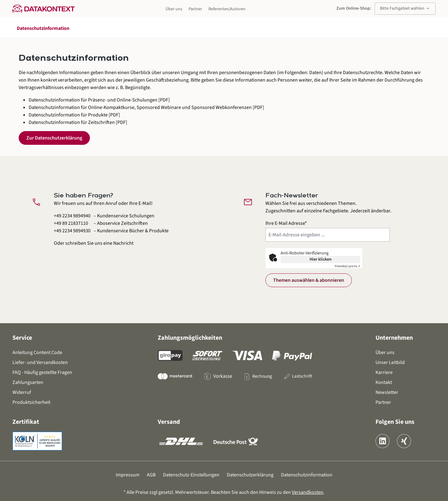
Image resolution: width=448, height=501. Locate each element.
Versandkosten (308, 492)
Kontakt (384, 382)
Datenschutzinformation (307, 475)
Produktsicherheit (31, 402)
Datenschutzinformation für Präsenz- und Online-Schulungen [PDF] (99, 100)
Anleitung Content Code (37, 352)
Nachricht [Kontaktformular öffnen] (123, 243)
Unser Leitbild (390, 362)
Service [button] (22, 338)
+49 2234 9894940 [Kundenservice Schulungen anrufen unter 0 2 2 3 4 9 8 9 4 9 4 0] (72, 216)
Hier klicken (321, 259)
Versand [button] (169, 422)
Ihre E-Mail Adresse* (286, 223)
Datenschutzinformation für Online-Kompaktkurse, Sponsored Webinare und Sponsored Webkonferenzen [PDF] (146, 107)
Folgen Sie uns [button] (395, 422)
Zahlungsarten (28, 382)
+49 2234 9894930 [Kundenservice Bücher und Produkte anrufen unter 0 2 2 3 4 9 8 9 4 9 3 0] (72, 231)
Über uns (174, 9)
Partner (195, 9)
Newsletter (387, 392)
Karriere (384, 372)
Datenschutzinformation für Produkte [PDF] (74, 115)
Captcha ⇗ (348, 266)
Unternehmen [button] (394, 338)
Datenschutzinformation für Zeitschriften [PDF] (78, 122)
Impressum (128, 475)
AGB (151, 475)
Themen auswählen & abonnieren (309, 280)
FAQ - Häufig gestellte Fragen (42, 372)
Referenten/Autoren (227, 9)
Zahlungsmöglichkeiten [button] (190, 338)
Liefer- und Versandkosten (40, 362)
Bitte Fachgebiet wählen (405, 8)
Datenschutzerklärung (250, 475)
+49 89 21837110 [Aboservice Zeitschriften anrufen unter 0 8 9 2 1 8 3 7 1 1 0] (71, 223)
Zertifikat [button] (26, 422)
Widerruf (22, 392)
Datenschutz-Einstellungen (191, 475)
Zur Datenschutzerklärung (54, 138)
